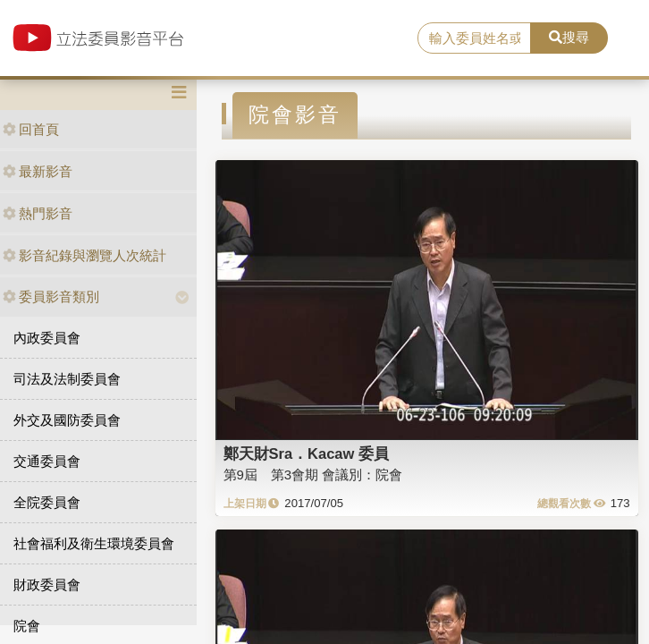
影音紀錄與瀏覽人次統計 (84, 255)
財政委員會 (47, 585)
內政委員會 (47, 338)
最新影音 (38, 171)
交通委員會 (47, 461)
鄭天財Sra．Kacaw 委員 (306, 453)
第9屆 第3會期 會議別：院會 (313, 475)
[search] (474, 38)
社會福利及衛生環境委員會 (94, 543)
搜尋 (569, 37)
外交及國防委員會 (67, 420)
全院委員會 (47, 502)
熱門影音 (38, 213)
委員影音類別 (51, 297)
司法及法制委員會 (67, 379)
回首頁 (31, 129)
